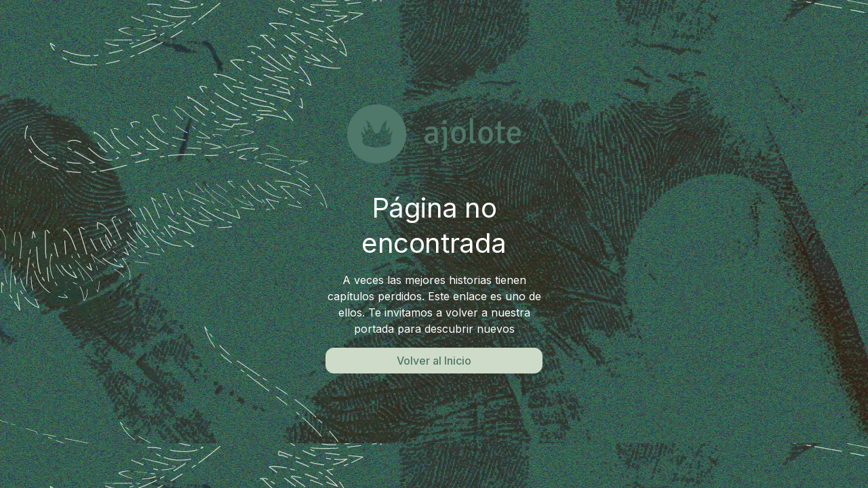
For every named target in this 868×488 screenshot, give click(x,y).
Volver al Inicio (434, 361)
